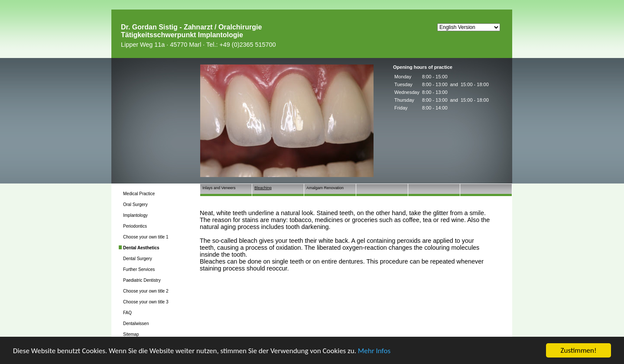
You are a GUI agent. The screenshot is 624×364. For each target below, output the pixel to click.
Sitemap (131, 334)
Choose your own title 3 (146, 302)
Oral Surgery (135, 205)
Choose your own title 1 (146, 237)
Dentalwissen (136, 324)
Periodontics (135, 226)
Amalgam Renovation (325, 188)
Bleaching (263, 188)
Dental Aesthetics (141, 248)
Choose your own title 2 (146, 291)
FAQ (127, 313)
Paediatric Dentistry (142, 280)
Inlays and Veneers (219, 188)
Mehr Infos (374, 351)
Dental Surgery (138, 259)
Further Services (139, 269)
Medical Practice (139, 194)
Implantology (135, 215)
